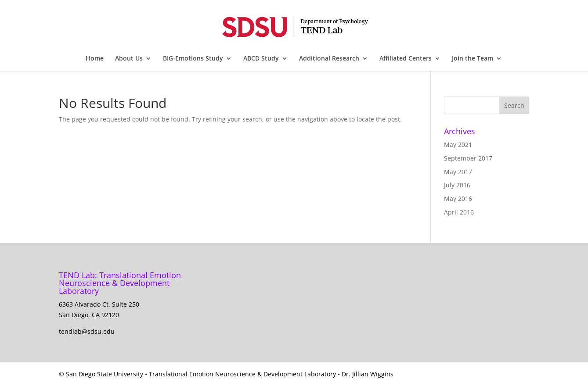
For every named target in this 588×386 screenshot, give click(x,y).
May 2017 (458, 172)
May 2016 (458, 198)
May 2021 (458, 145)
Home (95, 59)
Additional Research (329, 59)
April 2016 (459, 212)
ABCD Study (261, 59)
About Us (129, 59)
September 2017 (468, 158)
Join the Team (473, 59)
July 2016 (457, 185)
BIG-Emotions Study (193, 59)
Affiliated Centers (406, 59)
